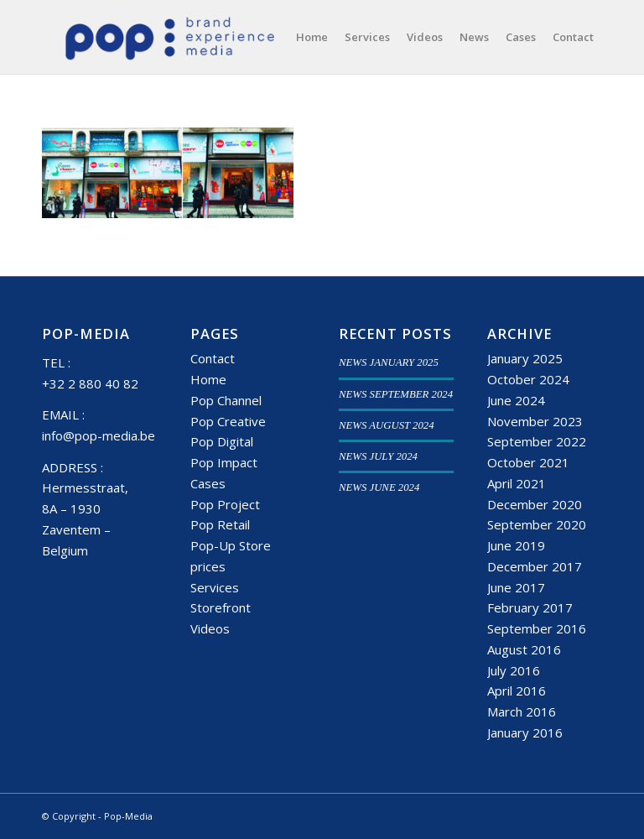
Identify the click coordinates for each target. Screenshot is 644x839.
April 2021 (517, 483)
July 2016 (514, 670)
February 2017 (530, 607)
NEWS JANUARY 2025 (389, 362)
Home (208, 379)
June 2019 (516, 545)
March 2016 (522, 711)
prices (208, 566)
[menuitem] (312, 37)
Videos (210, 628)
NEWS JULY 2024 (378, 456)
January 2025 (525, 358)
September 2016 (537, 628)
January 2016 (525, 732)
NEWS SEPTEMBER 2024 (396, 394)
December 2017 (535, 566)
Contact (213, 358)
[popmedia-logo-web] (169, 37)
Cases (208, 483)
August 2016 (524, 649)
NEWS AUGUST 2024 (387, 425)
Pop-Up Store (231, 545)
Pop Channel (226, 400)
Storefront (221, 607)
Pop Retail (220, 524)
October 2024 (528, 379)
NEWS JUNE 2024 (379, 487)
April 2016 (517, 690)
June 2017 (516, 587)
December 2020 (535, 504)
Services (215, 587)
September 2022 (537, 441)
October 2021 (528, 462)
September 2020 (537, 524)
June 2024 (516, 400)
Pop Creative (228, 421)
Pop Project (225, 504)
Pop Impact (224, 462)
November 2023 (535, 421)
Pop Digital (222, 441)
